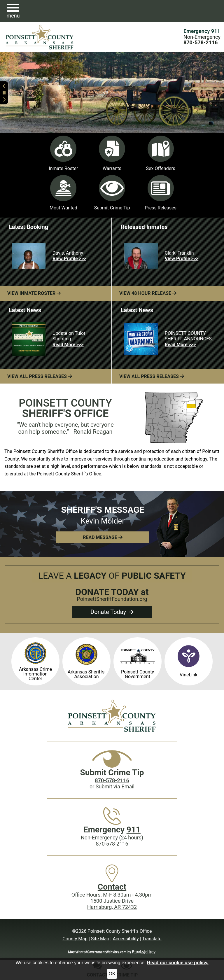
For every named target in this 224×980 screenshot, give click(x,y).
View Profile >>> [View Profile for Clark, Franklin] (182, 259)
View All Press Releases (40, 376)
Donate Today (112, 612)
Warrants (112, 153)
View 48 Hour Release (148, 293)
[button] (13, 11)
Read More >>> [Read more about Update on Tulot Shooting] (68, 345)
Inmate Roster (63, 153)
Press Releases (161, 193)
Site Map (100, 939)
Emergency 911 (202, 31)
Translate (152, 939)
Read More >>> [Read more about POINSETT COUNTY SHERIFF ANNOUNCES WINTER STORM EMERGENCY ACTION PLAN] (180, 345)
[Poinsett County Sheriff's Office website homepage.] (40, 37)
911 (134, 830)
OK (112, 974)
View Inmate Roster (34, 293)
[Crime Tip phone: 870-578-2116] (112, 780)
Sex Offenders (160, 153)
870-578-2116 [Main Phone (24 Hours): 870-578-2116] (112, 844)
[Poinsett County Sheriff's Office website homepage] (112, 716)
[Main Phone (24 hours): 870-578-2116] (201, 42)
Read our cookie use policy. (178, 963)
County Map (75, 939)
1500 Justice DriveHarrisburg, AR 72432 (112, 904)
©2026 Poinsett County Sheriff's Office (112, 931)
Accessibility (126, 939)
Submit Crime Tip (112, 193)
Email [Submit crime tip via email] (128, 786)
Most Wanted (63, 193)
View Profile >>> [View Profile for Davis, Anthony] (69, 259)
